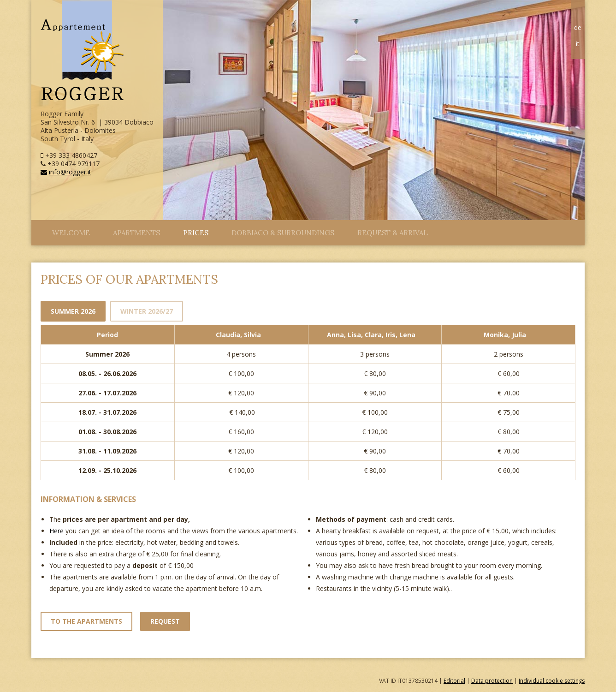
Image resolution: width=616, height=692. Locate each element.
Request (165, 621)
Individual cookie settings (552, 681)
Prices (196, 233)
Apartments (136, 233)
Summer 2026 (73, 311)
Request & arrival (393, 233)
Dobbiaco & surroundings (283, 233)
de (578, 27)
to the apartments (86, 621)
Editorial (454, 681)
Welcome (71, 233)
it (578, 44)
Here (56, 531)
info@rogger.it (66, 172)
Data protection (492, 681)
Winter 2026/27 (147, 311)
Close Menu (36, 230)
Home (578, 13)
